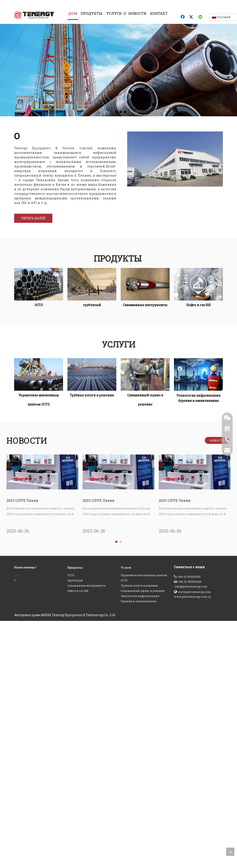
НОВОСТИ (217, 446)
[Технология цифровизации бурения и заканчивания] (198, 380)
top (230, 852)
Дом (17, 828)
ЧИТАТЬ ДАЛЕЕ (33, 223)
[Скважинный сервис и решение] (145, 380)
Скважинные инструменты (86, 838)
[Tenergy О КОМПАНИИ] (175, 164)
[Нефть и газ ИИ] (198, 289)
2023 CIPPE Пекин (22, 506)
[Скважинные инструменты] (145, 289)
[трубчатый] (92, 289)
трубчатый (75, 833)
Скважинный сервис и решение (143, 843)
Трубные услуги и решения (139, 838)
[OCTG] (39, 289)
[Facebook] (183, 17)
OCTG (71, 828)
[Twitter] (192, 17)
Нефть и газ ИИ (78, 843)
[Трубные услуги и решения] (92, 380)
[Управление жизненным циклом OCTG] (39, 380)
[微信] (200, 17)
